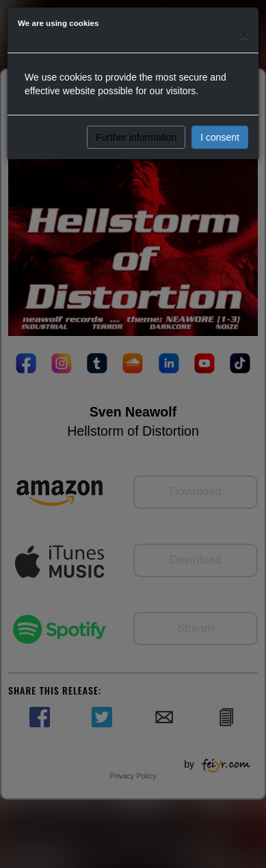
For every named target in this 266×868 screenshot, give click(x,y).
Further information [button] (136, 137)
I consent (220, 137)
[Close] (244, 35)
